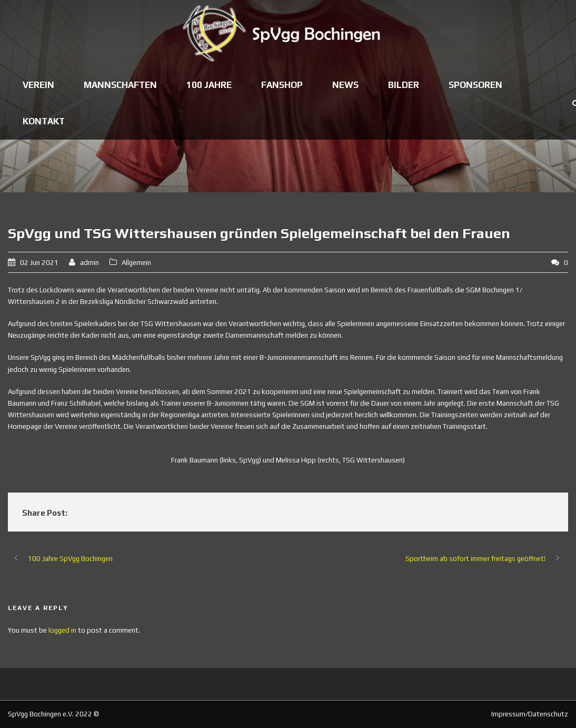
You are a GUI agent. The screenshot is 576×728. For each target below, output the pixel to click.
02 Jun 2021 (39, 263)
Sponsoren (475, 85)
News (345, 85)
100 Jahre (209, 85)
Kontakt (44, 121)
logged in (62, 630)
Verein (38, 85)
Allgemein (136, 263)
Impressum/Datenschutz (530, 714)
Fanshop (282, 85)
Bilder (404, 85)
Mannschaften (120, 85)
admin (90, 263)
